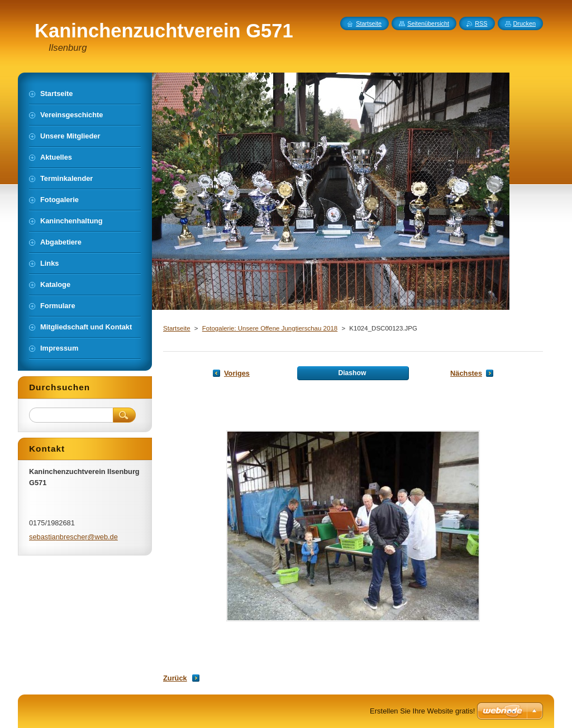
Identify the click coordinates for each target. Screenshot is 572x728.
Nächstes (466, 373)
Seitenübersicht (428, 23)
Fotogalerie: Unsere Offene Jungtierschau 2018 (270, 328)
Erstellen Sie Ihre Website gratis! (422, 711)
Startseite (177, 328)
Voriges (237, 373)
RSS (481, 23)
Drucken (525, 23)
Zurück (175, 678)
